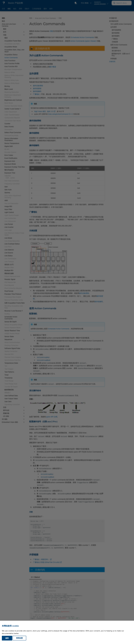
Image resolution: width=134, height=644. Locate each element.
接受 (7, 638)
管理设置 (19, 638)
